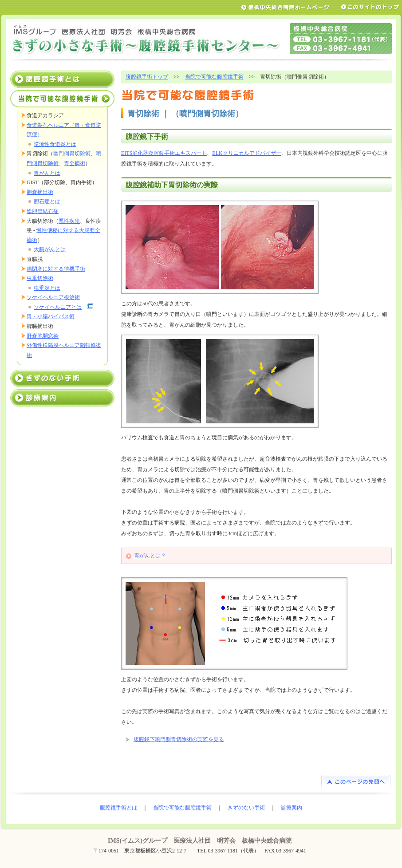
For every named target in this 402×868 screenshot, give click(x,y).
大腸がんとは (50, 249)
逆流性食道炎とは (55, 144)
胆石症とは (47, 201)
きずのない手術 (62, 378)
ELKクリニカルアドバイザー (246, 153)
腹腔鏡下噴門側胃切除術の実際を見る (179, 739)
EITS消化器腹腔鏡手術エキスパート (164, 153)
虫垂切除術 (40, 278)
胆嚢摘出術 (40, 192)
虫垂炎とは (47, 288)
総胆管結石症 (43, 211)
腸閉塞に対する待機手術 (56, 269)
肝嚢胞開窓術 (43, 336)
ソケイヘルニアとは (58, 307)
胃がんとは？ (150, 556)
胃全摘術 (75, 163)
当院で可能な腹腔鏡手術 (214, 77)
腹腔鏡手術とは (62, 79)
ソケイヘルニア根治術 (53, 297)
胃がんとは (47, 173)
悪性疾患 (69, 221)
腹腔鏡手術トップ (147, 77)
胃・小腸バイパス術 (51, 316)
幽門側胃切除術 (72, 154)
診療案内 (62, 398)
